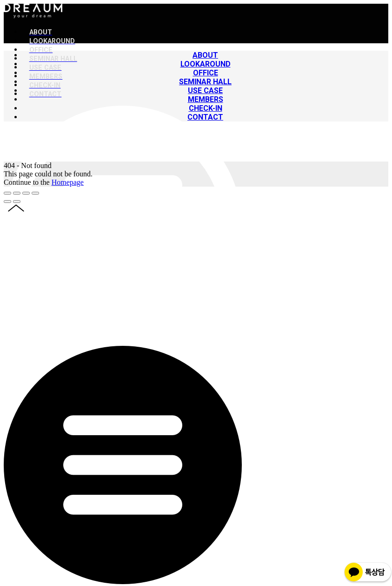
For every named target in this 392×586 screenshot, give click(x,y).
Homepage (68, 182)
